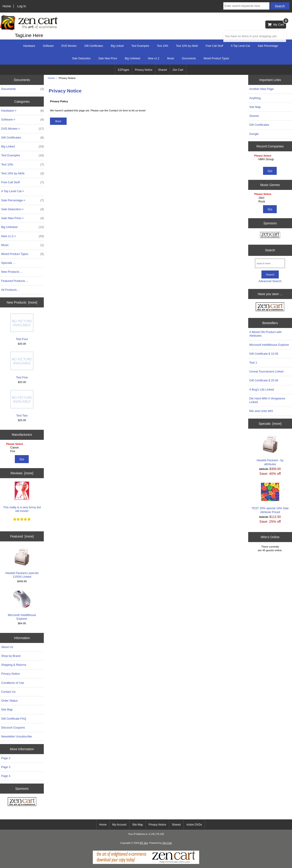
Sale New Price (108, 58)
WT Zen (144, 843)
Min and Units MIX (261, 411)
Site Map (7, 709)
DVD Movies (69, 46)
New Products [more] (22, 302)
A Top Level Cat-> (13, 191)
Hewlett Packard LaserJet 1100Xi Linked (22, 563)
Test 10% (163, 46)
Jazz (271, 198)
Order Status (9, 701)
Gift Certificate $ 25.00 (264, 380)
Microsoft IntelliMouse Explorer (22, 605)
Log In (22, 6)
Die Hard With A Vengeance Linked (267, 400)
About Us (7, 647)
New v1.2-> (22, 236)
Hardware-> (22, 111)
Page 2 (6, 758)
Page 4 (6, 776)
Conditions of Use (13, 683)
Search (270, 250)
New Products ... (12, 272)
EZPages (124, 70)
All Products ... (10, 290)
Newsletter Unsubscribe (17, 736)
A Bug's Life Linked (262, 389)
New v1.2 (154, 58)
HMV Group (271, 159)
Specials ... (8, 263)
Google (254, 134)
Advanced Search (270, 281)
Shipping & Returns (14, 665)
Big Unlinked (132, 58)
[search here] (270, 263)
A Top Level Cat (240, 46)
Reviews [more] (22, 473)
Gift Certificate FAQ (14, 719)
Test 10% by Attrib (187, 46)
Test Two (22, 404)
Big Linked (117, 46)
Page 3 (6, 767)
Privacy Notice (144, 70)
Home (7, 6)
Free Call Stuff (214, 46)
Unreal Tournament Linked (266, 371)
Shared (163, 70)
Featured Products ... (15, 281)
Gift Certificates (94, 46)
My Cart (277, 23)
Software (48, 46)
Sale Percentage (268, 46)
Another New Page (262, 89)
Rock (271, 202)
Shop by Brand (11, 656)
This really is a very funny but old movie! (22, 497)
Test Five (22, 365)
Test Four (22, 327)
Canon (22, 448)
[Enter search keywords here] (246, 6)
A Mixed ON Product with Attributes (266, 334)
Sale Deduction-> (22, 209)
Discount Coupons (13, 728)
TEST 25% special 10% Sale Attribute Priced (270, 498)
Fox (22, 451)
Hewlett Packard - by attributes (270, 450)
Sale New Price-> (22, 218)
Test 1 (253, 363)
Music (171, 58)
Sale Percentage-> (22, 200)
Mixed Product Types (216, 58)
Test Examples (140, 46)
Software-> (22, 120)
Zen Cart (178, 70)
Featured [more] (22, 536)
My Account (119, 825)
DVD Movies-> (22, 129)
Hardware (29, 46)
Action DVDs (194, 825)
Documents (189, 58)
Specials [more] (270, 424)
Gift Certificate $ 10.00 (264, 354)
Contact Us (8, 692)
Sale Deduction (81, 58)
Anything (255, 98)
